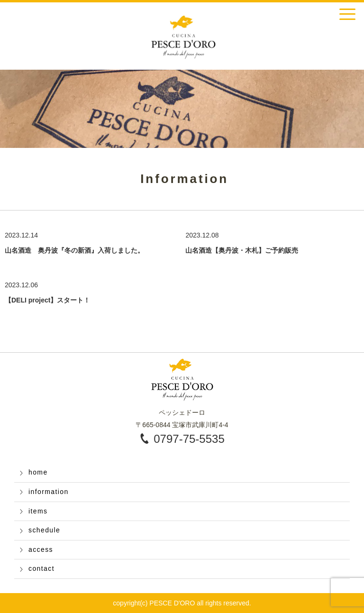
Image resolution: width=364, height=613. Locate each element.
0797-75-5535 (189, 439)
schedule (44, 530)
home (38, 472)
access (41, 549)
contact (41, 568)
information (49, 492)
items (38, 511)
